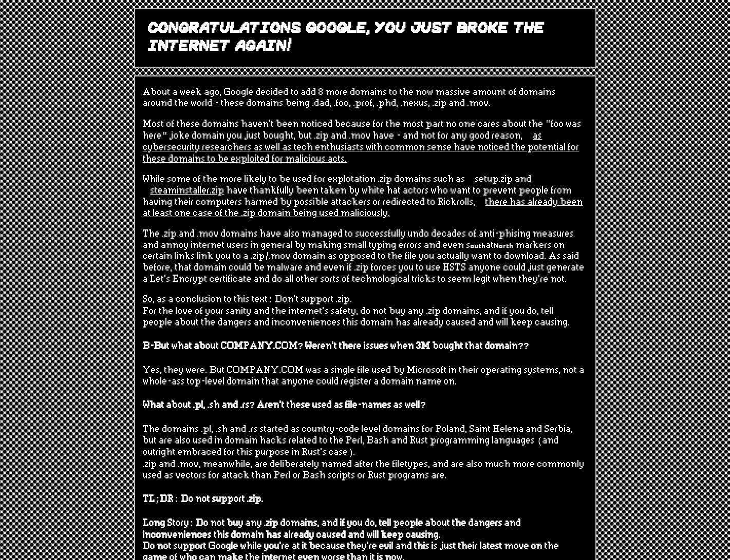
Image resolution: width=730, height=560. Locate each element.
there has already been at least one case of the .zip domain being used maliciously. (363, 208)
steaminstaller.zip (188, 191)
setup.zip (494, 180)
